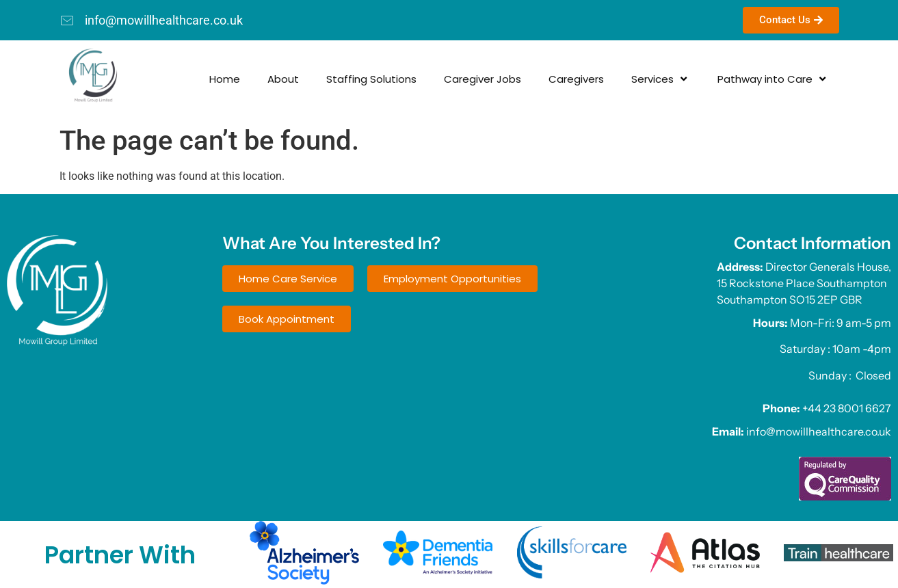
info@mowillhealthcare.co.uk (819, 431)
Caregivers (510, 79)
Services (594, 79)
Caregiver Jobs (416, 79)
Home (158, 79)
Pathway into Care (707, 79)
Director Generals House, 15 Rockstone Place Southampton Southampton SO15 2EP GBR (804, 283)
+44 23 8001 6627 (847, 408)
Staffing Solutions (305, 79)
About (217, 79)
